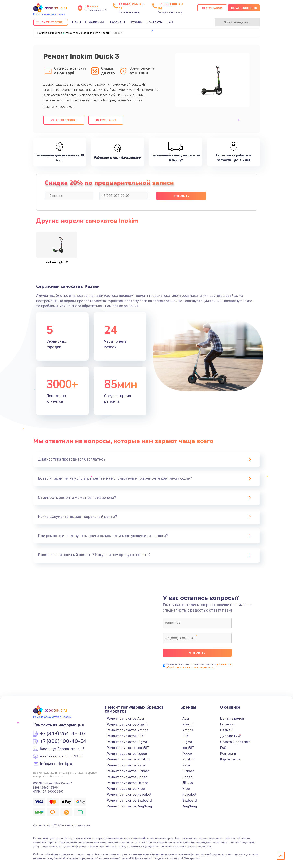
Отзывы (136, 22)
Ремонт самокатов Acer (126, 719)
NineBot (189, 759)
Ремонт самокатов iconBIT (128, 748)
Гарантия (118, 22)
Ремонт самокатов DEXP (126, 736)
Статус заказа (212, 8)
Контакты (155, 22)
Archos (188, 730)
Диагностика (231, 736)
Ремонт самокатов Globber (128, 771)
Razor (187, 765)
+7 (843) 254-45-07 (63, 734)
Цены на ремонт (233, 719)
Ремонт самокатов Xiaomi (127, 724)
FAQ (170, 22)
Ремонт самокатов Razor (126, 765)
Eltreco (188, 783)
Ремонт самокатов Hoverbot (129, 795)
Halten (187, 777)
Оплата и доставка (235, 742)
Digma (187, 742)
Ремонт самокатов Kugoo (127, 754)
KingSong (190, 806)
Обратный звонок (244, 8)
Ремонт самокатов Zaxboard (129, 800)
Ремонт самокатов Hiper (126, 789)
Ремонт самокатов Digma (127, 742)
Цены (77, 22)
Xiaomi (187, 724)
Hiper (186, 789)
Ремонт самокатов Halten (127, 777)
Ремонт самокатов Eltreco (127, 783)
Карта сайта (230, 759)
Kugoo (187, 753)
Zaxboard (190, 800)
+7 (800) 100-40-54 (63, 741)
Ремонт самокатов (50, 33)
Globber (188, 771)
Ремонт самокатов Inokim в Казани (88, 33)
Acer (186, 719)
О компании (95, 22)
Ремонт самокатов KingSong (129, 806)
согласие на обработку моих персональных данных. (199, 666)
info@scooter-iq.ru (56, 764)
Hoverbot (189, 795)
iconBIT (188, 748)
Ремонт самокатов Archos (127, 730)
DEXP (186, 736)
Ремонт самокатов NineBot (128, 759)
